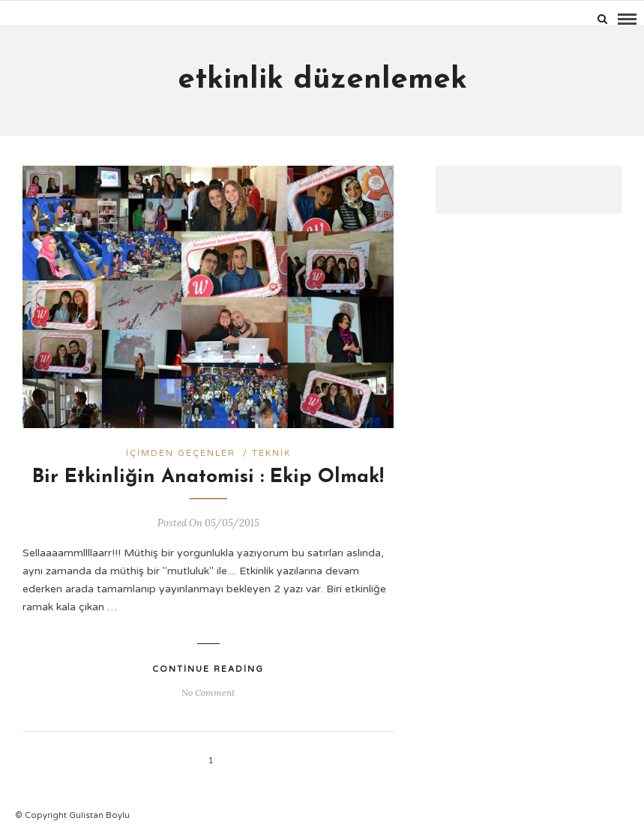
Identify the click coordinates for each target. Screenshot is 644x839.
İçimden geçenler (181, 453)
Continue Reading (208, 669)
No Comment (208, 692)
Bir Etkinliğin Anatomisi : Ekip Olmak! (208, 477)
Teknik (271, 453)
